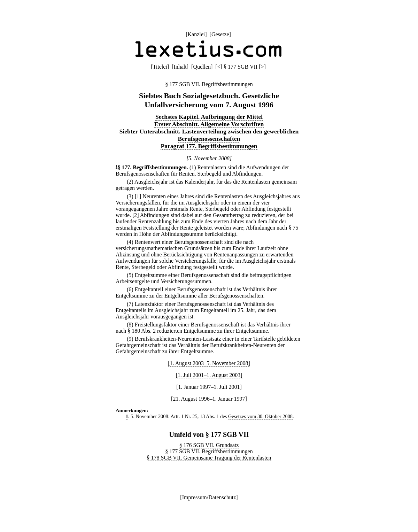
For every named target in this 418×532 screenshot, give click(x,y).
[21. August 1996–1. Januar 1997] (209, 399)
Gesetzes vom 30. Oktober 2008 (260, 416)
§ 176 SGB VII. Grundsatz (209, 445)
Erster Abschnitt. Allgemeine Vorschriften (209, 124)
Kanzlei (196, 34)
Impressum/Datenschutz (209, 497)
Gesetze (220, 34)
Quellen (202, 67)
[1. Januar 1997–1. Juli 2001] (209, 387)
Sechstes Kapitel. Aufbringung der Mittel (209, 117)
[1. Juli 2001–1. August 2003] (209, 375)
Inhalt (180, 67)
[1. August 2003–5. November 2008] (209, 363)
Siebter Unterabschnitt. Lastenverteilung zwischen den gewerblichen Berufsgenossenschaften (209, 135)
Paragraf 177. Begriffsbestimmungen (209, 146)
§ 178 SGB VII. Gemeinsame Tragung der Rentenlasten (209, 458)
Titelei (160, 67)
